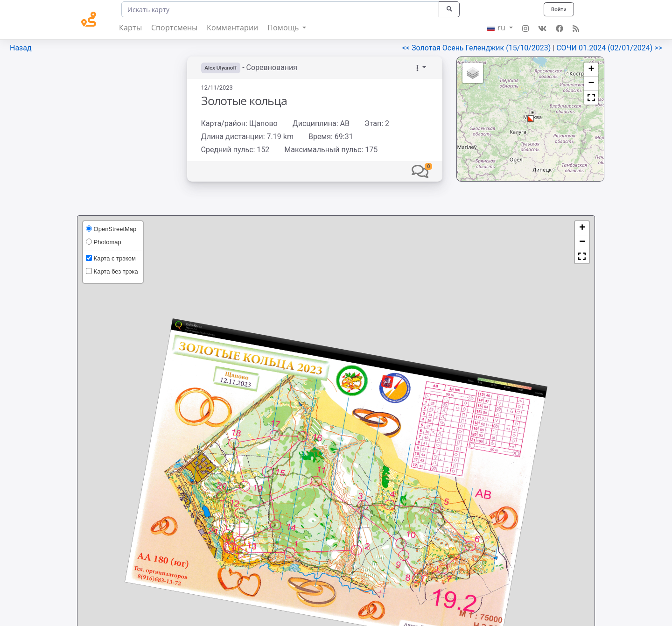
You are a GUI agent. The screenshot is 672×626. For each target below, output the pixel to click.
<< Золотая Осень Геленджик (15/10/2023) (478, 48)
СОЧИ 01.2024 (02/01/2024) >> (609, 48)
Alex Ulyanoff (222, 68)
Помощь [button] (284, 28)
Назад (21, 48)
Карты (130, 28)
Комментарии (232, 28)
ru (497, 28)
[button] (420, 171)
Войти (558, 9)
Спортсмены (174, 28)
